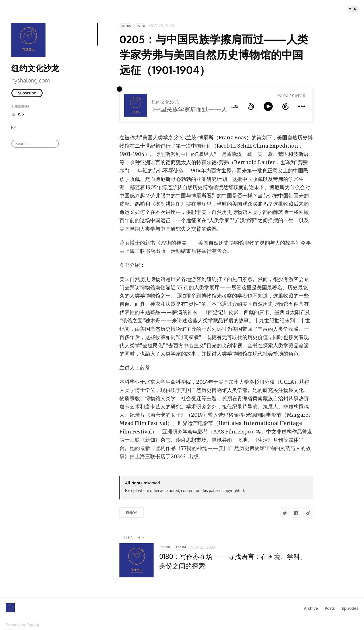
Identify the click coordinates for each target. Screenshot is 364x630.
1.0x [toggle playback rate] (235, 106)
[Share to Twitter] (285, 513)
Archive (311, 608)
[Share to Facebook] (296, 513)
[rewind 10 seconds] (251, 106)
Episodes (350, 608)
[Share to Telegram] (308, 513)
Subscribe (27, 93)
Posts (330, 608)
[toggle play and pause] (268, 106)
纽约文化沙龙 (35, 68)
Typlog (33, 624)
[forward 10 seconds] (286, 106)
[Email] (14, 127)
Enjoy (132, 513)
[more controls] (302, 106)
